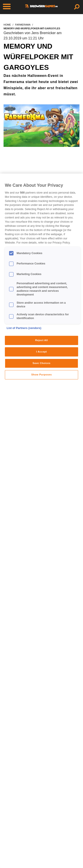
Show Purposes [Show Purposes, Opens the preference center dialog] (41, 375)
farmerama (23, 25)
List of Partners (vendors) (24, 328)
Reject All (41, 340)
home (7, 25)
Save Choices (41, 363)
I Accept (41, 352)
